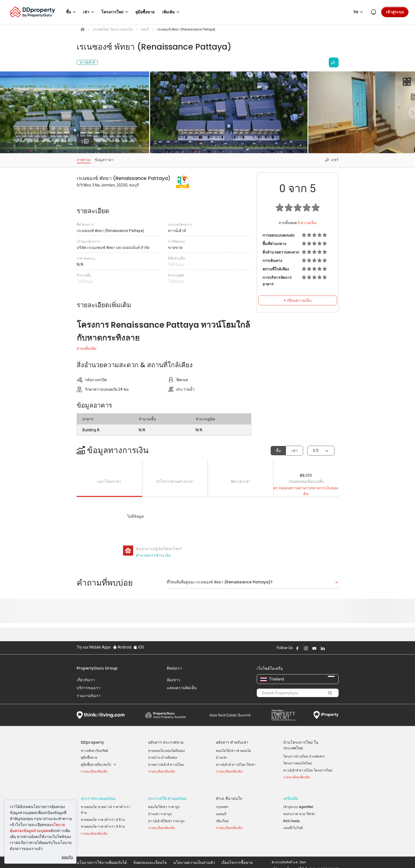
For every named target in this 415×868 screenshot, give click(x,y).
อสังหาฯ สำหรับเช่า (232, 742)
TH (359, 12)
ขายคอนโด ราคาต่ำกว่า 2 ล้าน (103, 816)
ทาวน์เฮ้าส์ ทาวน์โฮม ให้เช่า (236, 765)
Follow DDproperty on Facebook (297, 648)
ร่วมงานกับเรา (89, 696)
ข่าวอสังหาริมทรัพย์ (94, 751)
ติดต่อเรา (174, 668)
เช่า (295, 451)
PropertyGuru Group (97, 668)
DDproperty (92, 742)
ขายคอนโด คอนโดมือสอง (166, 751)
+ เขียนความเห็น (298, 300)
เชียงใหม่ (222, 818)
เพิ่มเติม (172, 12)
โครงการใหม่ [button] (116, 12)
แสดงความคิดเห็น (182, 688)
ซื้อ (278, 451)
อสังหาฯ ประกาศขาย (166, 742)
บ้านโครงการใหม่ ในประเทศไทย (301, 745)
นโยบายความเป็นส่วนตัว (194, 855)
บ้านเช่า (222, 758)
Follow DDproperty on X (330, 648)
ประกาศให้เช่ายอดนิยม (167, 795)
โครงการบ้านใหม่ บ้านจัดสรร (304, 757)
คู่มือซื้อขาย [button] (145, 12)
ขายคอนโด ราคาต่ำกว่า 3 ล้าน (103, 823)
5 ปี (316, 451)
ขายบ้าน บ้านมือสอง (163, 758)
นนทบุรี (221, 810)
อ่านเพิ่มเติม (86, 348)
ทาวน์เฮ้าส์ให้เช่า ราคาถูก (166, 818)
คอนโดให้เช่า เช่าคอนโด (233, 751)
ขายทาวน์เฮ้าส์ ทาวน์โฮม (166, 765)
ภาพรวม (84, 160)
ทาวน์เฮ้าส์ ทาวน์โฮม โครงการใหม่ (308, 770)
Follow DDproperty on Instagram (306, 648)
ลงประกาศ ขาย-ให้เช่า (299, 810)
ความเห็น (307, 223)
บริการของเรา (89, 688)
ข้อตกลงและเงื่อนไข (150, 855)
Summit (230, 715)
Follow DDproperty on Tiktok (336, 648)
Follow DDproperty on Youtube (314, 648)
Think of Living (101, 715)
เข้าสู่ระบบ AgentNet (298, 804)
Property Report (283, 715)
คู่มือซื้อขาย (89, 758)
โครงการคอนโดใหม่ (298, 763)
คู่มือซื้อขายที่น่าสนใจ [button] (99, 765)
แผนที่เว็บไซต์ (293, 825)
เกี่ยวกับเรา (86, 680)
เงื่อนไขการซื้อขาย (237, 855)
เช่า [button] (89, 12)
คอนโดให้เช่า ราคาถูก (164, 804)
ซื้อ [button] (72, 12)
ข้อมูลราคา (104, 160)
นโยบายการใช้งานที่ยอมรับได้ (102, 855)
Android (122, 647)
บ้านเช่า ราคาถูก (160, 810)
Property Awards (166, 715)
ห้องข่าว (174, 680)
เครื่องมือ (291, 795)
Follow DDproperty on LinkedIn (323, 648)
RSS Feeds (292, 818)
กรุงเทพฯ (222, 804)
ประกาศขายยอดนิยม (98, 795)
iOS (139, 647)
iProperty (326, 715)
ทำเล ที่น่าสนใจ (229, 795)
